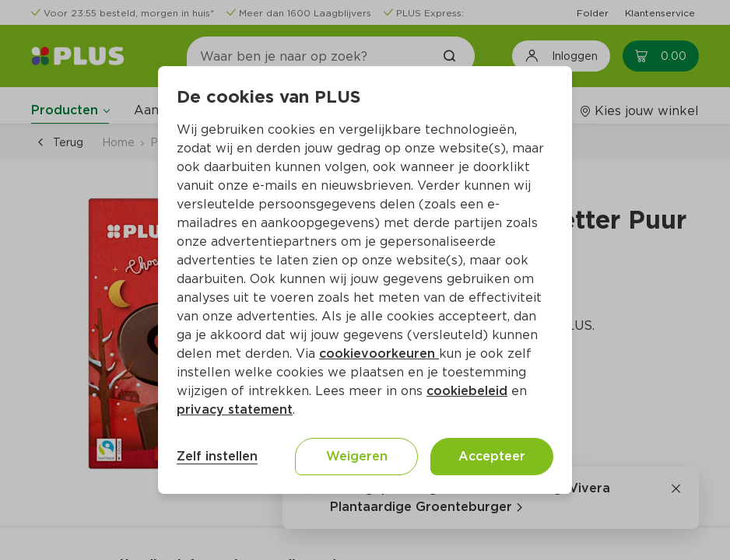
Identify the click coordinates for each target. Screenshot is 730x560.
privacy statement (235, 409)
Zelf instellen (217, 456)
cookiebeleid (467, 391)
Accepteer (492, 456)
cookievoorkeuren (379, 353)
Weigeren (357, 456)
